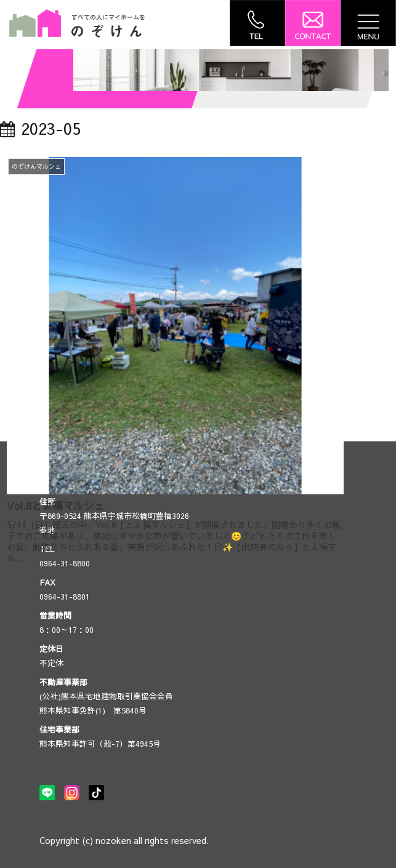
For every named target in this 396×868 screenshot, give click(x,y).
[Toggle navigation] (368, 23)
